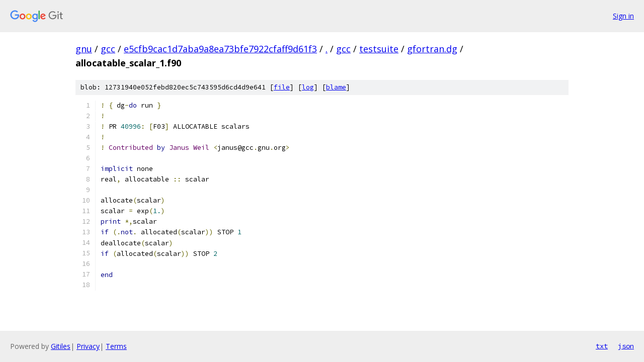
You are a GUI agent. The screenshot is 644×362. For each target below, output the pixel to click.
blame (336, 87)
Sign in (623, 16)
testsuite (379, 49)
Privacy (88, 346)
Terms (116, 346)
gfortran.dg (432, 49)
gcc (108, 49)
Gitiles (61, 346)
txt (602, 346)
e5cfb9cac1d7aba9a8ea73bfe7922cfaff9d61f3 (220, 49)
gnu (84, 49)
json (626, 346)
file (282, 87)
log (308, 87)
